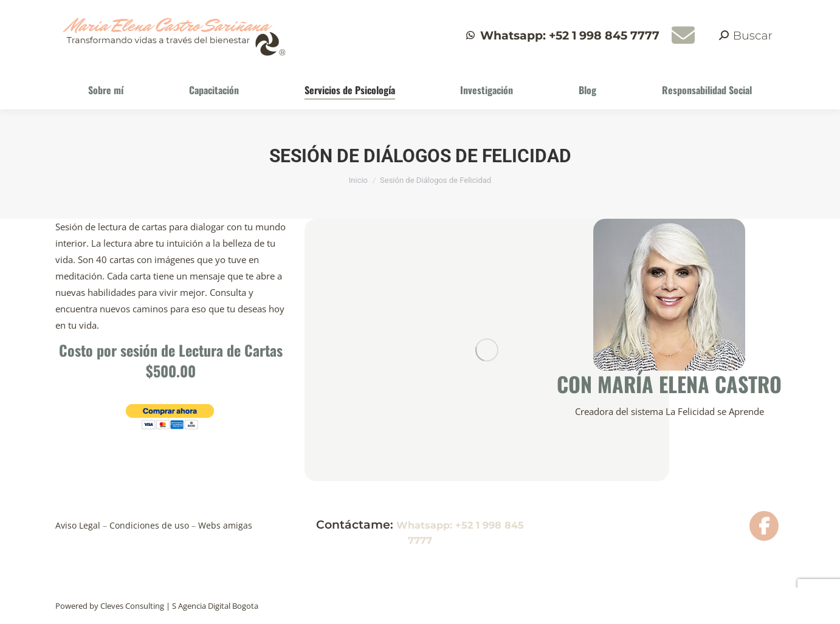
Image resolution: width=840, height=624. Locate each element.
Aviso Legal (79, 525)
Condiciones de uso (150, 525)
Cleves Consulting (132, 606)
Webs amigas (224, 525)
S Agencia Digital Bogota (215, 606)
